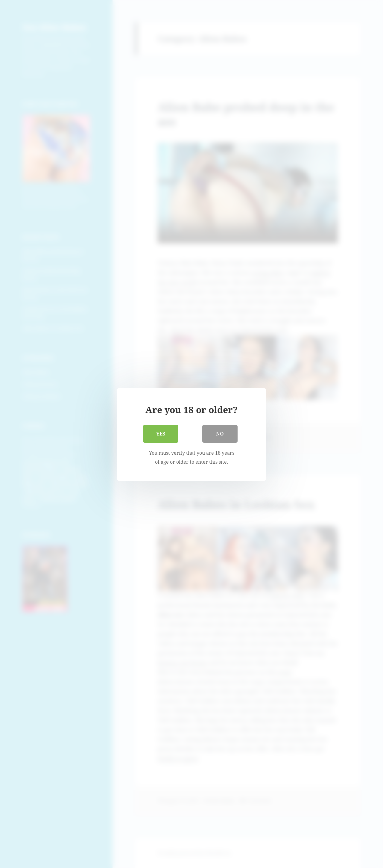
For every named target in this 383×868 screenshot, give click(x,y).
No (220, 433)
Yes (161, 433)
